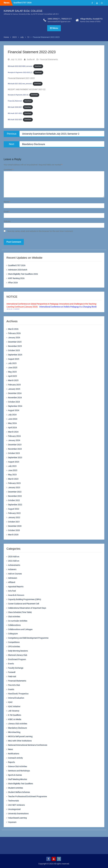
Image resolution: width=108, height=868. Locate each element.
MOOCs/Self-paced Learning (20, 736)
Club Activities (14, 617)
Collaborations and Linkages (20, 629)
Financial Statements (49, 59)
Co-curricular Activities (18, 621)
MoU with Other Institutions (20, 741)
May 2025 (12, 372)
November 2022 (15, 496)
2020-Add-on (14, 557)
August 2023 (14, 462)
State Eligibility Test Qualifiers (21, 784)
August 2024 (14, 410)
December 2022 (15, 492)
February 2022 (14, 513)
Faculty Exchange (16, 668)
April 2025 (12, 376)
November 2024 (15, 398)
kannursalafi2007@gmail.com (59, 22)
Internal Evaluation (16, 698)
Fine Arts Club (14, 685)
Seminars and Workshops (19, 771)
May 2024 (12, 423)
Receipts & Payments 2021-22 (18, 95)
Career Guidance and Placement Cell (24, 604)
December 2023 (15, 445)
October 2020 (14, 530)
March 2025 (13, 380)
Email (7, 212)
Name (7, 202)
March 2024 (13, 432)
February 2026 (14, 333)
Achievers (12, 569)
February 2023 (14, 483)
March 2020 (13, 535)
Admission (13, 578)
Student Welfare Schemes (19, 792)
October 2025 (14, 350)
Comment (9, 170)
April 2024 (12, 428)
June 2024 (13, 419)
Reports (11, 762)
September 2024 (15, 406)
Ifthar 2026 (13, 283)
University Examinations (18, 814)
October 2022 (14, 500)
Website (7, 221)
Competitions (14, 642)
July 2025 (12, 363)
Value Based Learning (17, 818)
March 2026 (13, 329)
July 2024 (12, 415)
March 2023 (13, 479)
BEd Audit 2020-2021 (15, 107)
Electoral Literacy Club (18, 655)
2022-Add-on (14, 561)
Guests (11, 689)
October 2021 (14, 522)
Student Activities (16, 788)
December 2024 (15, 393)
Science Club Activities (18, 766)
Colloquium (13, 634)
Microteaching (14, 732)
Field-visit (12, 676)
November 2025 (15, 346)
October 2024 (14, 402)
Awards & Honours (16, 595)
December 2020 (15, 526)
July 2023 (12, 466)
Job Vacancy (14, 711)
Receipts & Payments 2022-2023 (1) (20, 72)
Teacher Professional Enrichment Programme (27, 796)
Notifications (14, 754)
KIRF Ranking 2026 (16, 278)
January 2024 (14, 440)
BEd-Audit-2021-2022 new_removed (20, 84)
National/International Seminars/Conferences (28, 745)
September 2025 (15, 355)
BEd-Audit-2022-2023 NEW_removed (20, 66)
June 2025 (13, 368)
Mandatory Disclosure (17, 728)
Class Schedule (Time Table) (20, 612)
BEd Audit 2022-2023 (15, 119)
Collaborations (14, 625)
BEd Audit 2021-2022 (15, 113)
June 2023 (13, 470)
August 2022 (14, 509)
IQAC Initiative (14, 706)
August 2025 (14, 359)
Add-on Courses (15, 574)
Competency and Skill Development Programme (28, 638)
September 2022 (15, 505)
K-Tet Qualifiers (15, 715)
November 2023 (15, 449)
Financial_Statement (15, 101)
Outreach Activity (15, 758)
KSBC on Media (15, 719)
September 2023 (15, 457)
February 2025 (14, 385)
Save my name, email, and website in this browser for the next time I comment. (40, 231)
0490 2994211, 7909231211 (60, 19)
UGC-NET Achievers (16, 805)
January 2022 (14, 517)
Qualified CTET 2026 (22, 3)
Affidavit (12, 582)
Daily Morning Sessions (18, 651)
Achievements (14, 565)
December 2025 (15, 342)
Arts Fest (12, 591)
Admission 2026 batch (18, 270)
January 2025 (14, 389)
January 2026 (14, 338)
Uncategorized (14, 809)
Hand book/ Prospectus (18, 694)
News (11, 749)
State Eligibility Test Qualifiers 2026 (23, 274)
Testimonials (13, 801)
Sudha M (31, 59)
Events (11, 664)
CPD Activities (14, 647)
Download (38, 66)
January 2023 (14, 487)
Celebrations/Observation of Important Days (27, 608)
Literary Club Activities (18, 724)
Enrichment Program (17, 659)
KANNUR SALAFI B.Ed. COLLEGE (23, 11)
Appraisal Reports (16, 587)
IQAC (10, 702)
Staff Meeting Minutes (18, 779)
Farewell (12, 672)
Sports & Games (15, 775)
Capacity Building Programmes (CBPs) (25, 599)
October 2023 (14, 453)
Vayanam (12, 822)
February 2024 (14, 436)
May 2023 (12, 475)
